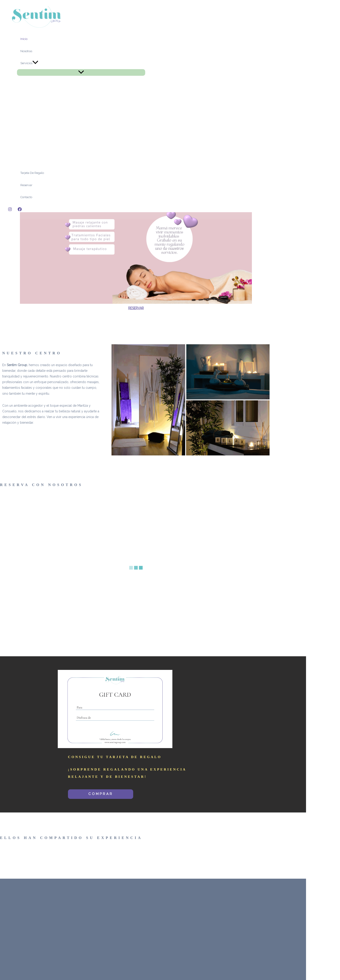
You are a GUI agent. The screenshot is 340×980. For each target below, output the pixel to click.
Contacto (26, 197)
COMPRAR (101, 794)
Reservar (26, 185)
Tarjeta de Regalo (32, 173)
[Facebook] (20, 210)
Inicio (24, 39)
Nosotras (26, 51)
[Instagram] (10, 210)
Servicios (29, 63)
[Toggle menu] (81, 72)
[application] (35, 63)
